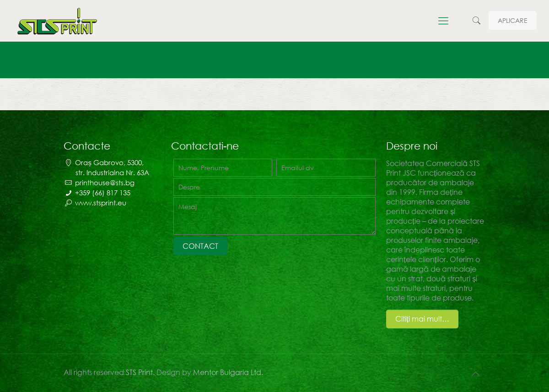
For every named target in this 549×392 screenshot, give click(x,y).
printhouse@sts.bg (105, 183)
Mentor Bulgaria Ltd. (228, 372)
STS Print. (141, 372)
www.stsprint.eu (101, 203)
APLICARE (513, 20)
